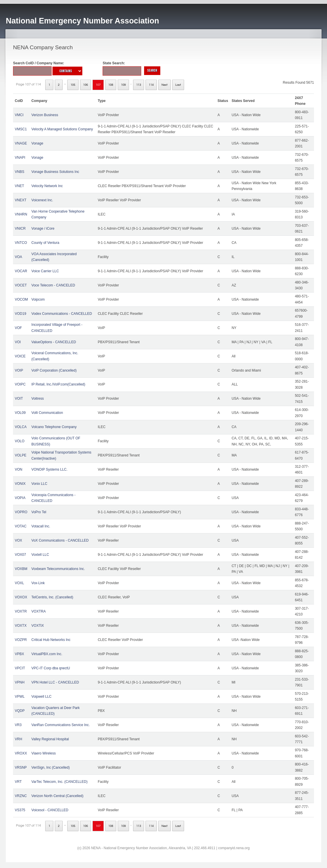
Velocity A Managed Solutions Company (62, 129)
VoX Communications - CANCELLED (60, 540)
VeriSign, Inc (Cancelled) (50, 768)
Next (165, 85)
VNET (19, 186)
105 (73, 85)
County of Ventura (45, 243)
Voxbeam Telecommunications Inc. (58, 569)
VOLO (20, 441)
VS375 (20, 810)
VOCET (21, 285)
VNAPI (20, 158)
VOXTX (21, 626)
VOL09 (20, 413)
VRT (18, 782)
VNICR (20, 229)
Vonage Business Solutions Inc (55, 172)
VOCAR (21, 271)
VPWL (20, 697)
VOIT (19, 399)
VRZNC (21, 796)
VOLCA (21, 427)
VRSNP (21, 768)
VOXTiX (38, 626)
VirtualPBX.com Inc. (47, 654)
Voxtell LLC (40, 555)
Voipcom (38, 299)
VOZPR (21, 640)
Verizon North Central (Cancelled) (57, 796)
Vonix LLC (39, 484)
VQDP (20, 711)
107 (98, 85)
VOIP (19, 370)
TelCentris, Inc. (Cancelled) (52, 597)
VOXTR (21, 611)
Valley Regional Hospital (50, 739)
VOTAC (21, 526)
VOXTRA (38, 611)
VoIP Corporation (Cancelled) (54, 370)
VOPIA (20, 498)
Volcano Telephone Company (54, 427)
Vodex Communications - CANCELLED (62, 314)
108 (111, 85)
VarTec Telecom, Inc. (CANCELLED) (59, 782)
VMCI (19, 115)
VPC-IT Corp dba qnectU (51, 668)
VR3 (18, 725)
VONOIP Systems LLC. (49, 469)
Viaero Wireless (43, 753)
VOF (18, 328)
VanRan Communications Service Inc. (60, 725)
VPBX (19, 654)
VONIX (20, 484)
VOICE (20, 356)
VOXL (19, 583)
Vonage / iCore (43, 229)
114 (151, 85)
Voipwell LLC (41, 697)
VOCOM (21, 299)
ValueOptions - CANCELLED (54, 342)
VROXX (21, 753)
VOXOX (21, 597)
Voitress (38, 399)
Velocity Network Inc (47, 186)
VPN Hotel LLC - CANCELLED (55, 682)
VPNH (20, 682)
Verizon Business (45, 115)
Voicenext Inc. (42, 200)
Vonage (37, 143)
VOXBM (21, 569)
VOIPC (20, 384)
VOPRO (21, 512)
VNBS (20, 172)
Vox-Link (38, 583)
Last (178, 85)
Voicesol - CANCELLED (50, 810)
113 (139, 85)
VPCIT (20, 668)
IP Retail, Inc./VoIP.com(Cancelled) (58, 384)
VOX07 (20, 555)
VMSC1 (21, 129)
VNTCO (21, 243)
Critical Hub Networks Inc (51, 640)
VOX (18, 540)
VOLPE (21, 455)
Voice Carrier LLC (45, 271)
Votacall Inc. (41, 526)
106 (86, 85)
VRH (18, 739)
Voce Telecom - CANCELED (53, 285)
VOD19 (20, 314)
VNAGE (21, 143)
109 (123, 85)
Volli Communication (47, 413)
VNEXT (21, 200)
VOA (18, 257)
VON (19, 469)
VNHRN (21, 214)
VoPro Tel (39, 512)
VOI (18, 342)
